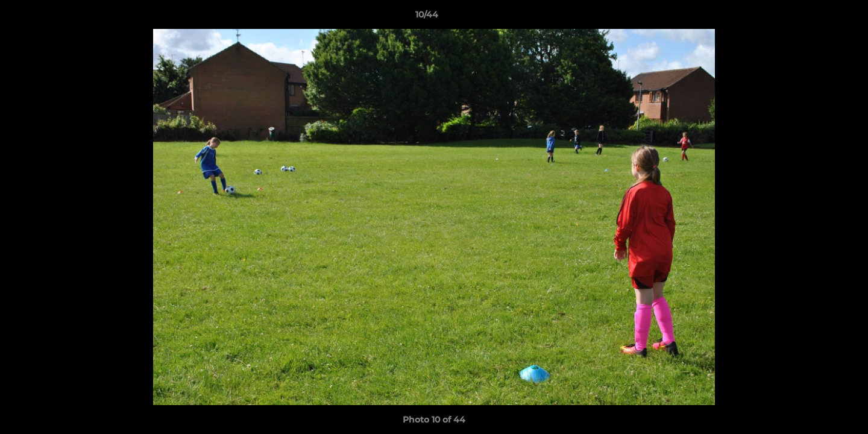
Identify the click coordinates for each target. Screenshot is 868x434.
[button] (817, 17)
